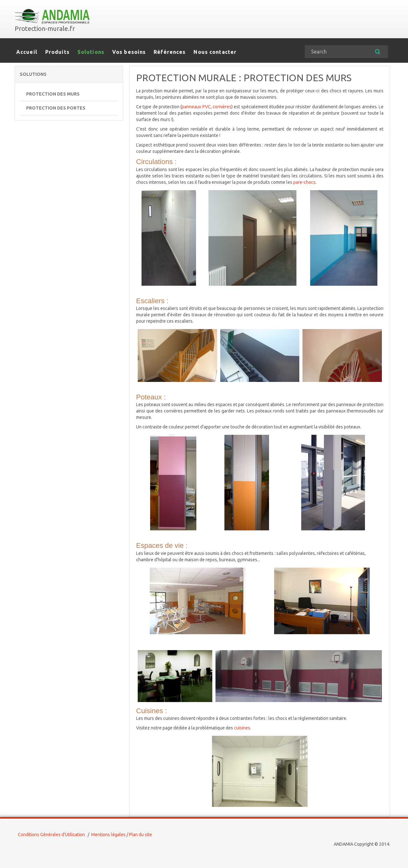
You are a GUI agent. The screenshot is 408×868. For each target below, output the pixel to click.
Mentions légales (108, 835)
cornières (222, 107)
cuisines (242, 728)
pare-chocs (304, 182)
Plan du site (141, 835)
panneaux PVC (196, 107)
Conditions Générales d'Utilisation (51, 835)
